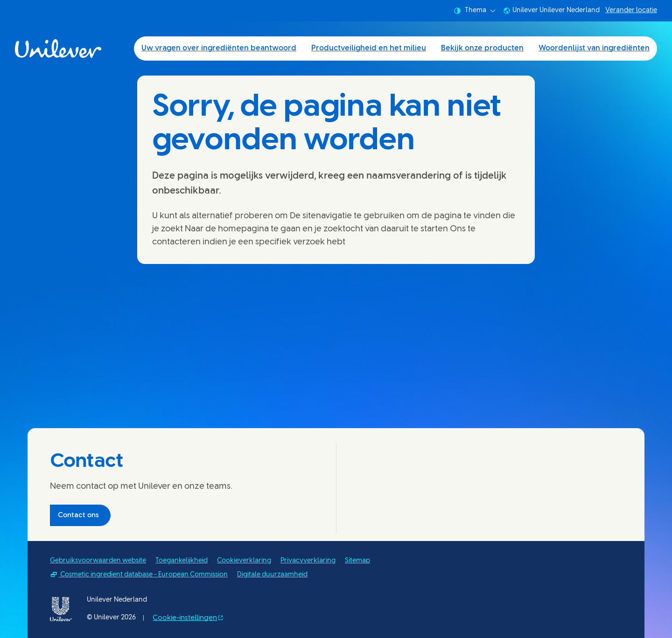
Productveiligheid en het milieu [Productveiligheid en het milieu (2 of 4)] (369, 48)
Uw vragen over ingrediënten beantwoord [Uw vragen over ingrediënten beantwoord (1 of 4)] (219, 48)
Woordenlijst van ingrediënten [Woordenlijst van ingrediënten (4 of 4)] (594, 48)
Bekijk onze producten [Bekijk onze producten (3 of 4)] (482, 48)
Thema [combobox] (475, 11)
